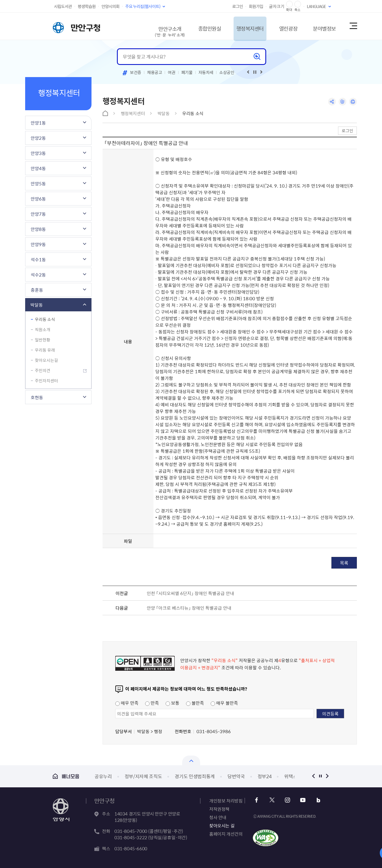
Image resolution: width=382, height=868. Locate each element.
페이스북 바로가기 (257, 800)
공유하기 (331, 102)
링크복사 (342, 102)
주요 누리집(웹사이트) (143, 6)
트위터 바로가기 (272, 800)
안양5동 (38, 183)
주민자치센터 (46, 381)
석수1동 (38, 259)
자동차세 (206, 72)
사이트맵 (353, 26)
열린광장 (280, 26)
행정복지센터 (239, 26)
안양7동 (38, 214)
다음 (327, 776)
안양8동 (38, 229)
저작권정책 (219, 809)
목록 (344, 563)
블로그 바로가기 (317, 800)
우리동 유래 (45, 350)
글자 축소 (298, 4)
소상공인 (227, 72)
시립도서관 (63, 6)
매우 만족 (127, 703)
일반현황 (43, 340)
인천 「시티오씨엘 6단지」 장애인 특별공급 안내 (190, 593)
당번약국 (236, 776)
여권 (172, 72)
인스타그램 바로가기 (287, 800)
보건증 (136, 72)
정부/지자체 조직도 (143, 776)
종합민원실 (195, 26)
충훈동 (37, 290)
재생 (255, 72)
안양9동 (38, 244)
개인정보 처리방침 (226, 801)
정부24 (265, 776)
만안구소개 (154, 29)
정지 (320, 776)
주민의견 (43, 370)
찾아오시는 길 (222, 825)
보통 (172, 703)
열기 (191, 760)
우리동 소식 (45, 319)
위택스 (291, 776)
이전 (313, 776)
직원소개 (43, 330)
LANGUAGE (316, 6)
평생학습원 (87, 6)
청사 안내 (218, 817)
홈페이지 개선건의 (226, 834)
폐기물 (187, 72)
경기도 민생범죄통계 (195, 776)
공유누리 (103, 776)
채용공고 (155, 72)
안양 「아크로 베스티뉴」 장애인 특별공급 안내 (189, 608)
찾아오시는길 (46, 360)
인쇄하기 (353, 102)
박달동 (37, 305)
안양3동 (38, 153)
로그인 (238, 6)
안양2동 (38, 138)
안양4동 (38, 168)
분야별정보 (319, 26)
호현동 (37, 397)
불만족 (195, 703)
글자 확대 (289, 4)
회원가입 (256, 6)
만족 (152, 703)
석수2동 (38, 275)
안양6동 (38, 199)
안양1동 (38, 123)
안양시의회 (110, 6)
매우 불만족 (224, 703)
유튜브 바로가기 (302, 800)
